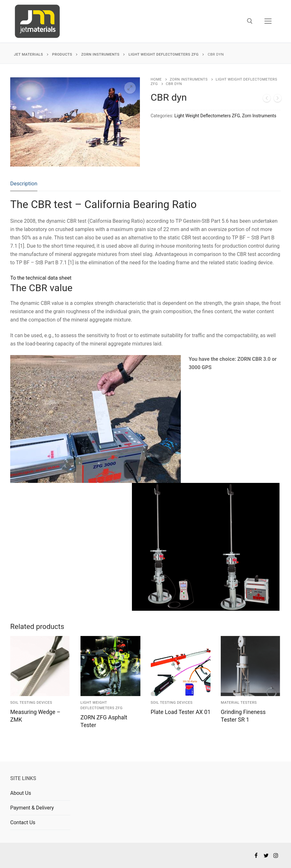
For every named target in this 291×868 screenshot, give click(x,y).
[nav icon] (268, 21)
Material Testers (239, 702)
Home (156, 79)
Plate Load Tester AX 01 (181, 712)
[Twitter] (266, 855)
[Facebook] (256, 855)
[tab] (24, 184)
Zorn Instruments (189, 79)
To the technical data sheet (41, 278)
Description (24, 183)
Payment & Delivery (32, 808)
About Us (21, 793)
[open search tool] (250, 21)
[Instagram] (276, 855)
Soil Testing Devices (31, 702)
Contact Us (23, 822)
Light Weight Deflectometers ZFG (207, 116)
